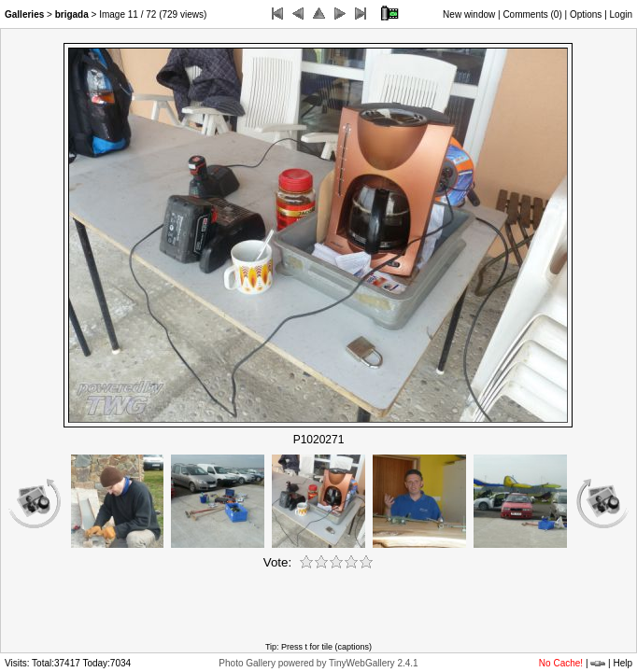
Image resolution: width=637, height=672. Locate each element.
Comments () (532, 14)
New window (469, 14)
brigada (72, 14)
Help (623, 663)
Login (621, 14)
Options (586, 14)
